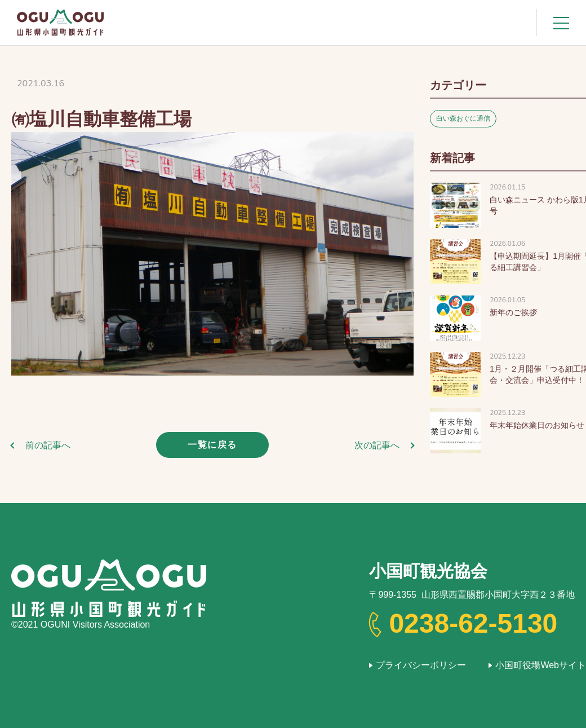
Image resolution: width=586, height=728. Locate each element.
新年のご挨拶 (513, 312)
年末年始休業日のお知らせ (537, 425)
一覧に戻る (212, 445)
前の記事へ (48, 445)
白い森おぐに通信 (463, 118)
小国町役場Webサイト (541, 665)
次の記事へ (377, 445)
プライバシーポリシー (421, 665)
